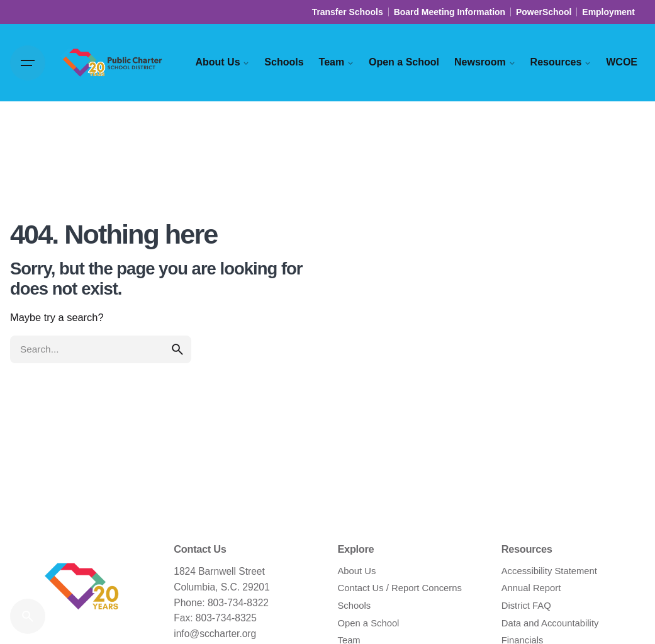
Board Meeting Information (450, 12)
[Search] (28, 616)
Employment (608, 12)
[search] (177, 349)
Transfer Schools (348, 12)
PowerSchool (544, 12)
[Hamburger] (28, 63)
